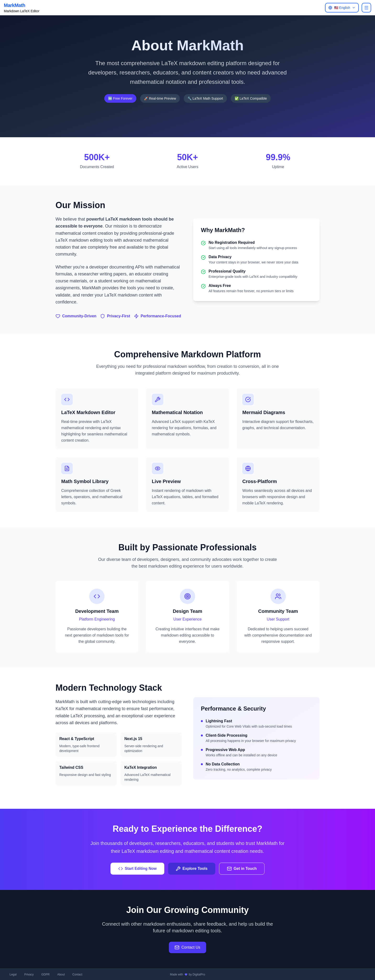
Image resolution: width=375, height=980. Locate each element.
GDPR (46, 974)
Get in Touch (242, 869)
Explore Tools (192, 869)
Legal (13, 974)
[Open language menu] (342, 8)
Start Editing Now (137, 869)
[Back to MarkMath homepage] (22, 8)
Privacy (29, 974)
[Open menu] (366, 8)
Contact (77, 974)
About (61, 974)
